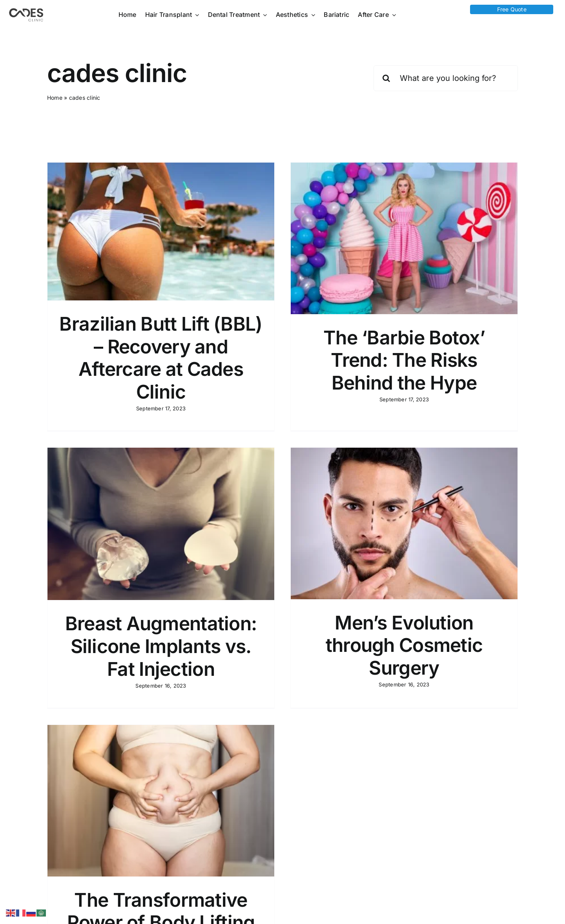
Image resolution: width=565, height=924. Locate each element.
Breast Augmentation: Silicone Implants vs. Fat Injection (202, 610)
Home (55, 98)
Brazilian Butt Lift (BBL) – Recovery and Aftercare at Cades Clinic (161, 358)
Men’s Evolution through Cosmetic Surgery (373, 643)
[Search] (386, 78)
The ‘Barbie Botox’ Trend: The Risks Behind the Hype (394, 360)
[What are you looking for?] (446, 78)
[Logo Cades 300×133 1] (26, 10)
